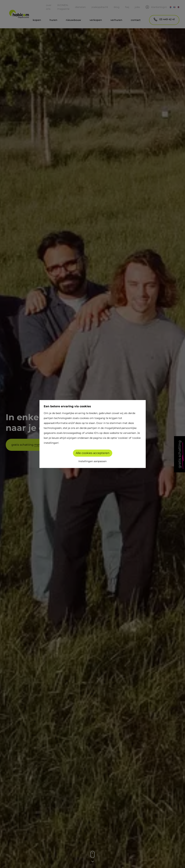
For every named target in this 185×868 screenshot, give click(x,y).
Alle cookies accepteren (93, 453)
